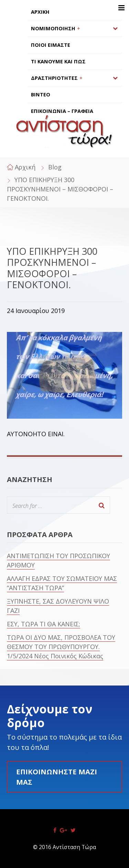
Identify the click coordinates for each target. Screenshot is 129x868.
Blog (55, 167)
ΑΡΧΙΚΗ (40, 12)
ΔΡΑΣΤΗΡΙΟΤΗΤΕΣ (54, 78)
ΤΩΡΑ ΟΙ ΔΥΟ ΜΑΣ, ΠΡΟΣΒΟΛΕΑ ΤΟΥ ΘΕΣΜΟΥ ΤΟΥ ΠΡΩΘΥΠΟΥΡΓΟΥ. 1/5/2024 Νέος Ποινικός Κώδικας (61, 647)
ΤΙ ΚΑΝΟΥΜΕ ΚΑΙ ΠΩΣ (58, 61)
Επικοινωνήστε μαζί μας (57, 777)
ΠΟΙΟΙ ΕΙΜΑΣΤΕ (51, 45)
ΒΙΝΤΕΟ (41, 95)
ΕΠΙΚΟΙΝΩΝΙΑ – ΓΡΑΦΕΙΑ (62, 111)
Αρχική (25, 167)
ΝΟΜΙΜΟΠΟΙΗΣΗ (53, 28)
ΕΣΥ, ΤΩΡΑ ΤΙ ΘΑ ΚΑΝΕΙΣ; (44, 624)
